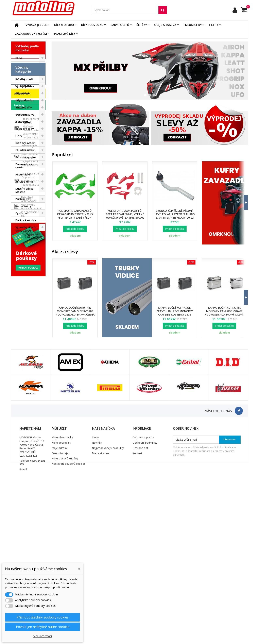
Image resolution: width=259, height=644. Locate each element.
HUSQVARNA (24, 86)
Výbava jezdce (36, 25)
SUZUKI (20, 107)
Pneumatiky (193, 25)
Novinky (19, 322)
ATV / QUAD (23, 122)
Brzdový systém (25, 210)
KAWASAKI (22, 93)
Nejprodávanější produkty (108, 601)
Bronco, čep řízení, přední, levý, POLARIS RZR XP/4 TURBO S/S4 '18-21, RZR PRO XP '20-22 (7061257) (175, 216)
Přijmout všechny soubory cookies (43, 617)
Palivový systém (25, 224)
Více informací (43, 636)
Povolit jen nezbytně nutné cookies (43, 627)
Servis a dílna (24, 248)
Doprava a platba (143, 591)
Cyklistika (21, 280)
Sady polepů (120, 25)
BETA (19, 58)
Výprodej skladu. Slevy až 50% (26, 296)
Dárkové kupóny (26, 287)
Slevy (95, 591)
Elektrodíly (22, 188)
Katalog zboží (24, 146)
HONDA (20, 79)
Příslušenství (23, 266)
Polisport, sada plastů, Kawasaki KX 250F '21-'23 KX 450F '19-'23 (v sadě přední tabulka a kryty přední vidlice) (75, 218)
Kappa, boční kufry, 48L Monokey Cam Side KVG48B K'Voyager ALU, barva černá (75, 311)
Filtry (214, 25)
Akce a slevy (22, 310)
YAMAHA (21, 115)
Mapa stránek (101, 607)
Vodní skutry (23, 273)
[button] (243, 203)
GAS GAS (21, 72)
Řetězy (142, 25)
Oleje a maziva (165, 25)
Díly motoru (64, 25)
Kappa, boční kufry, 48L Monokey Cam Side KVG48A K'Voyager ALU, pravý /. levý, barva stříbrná (224, 313)
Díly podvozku (92, 25)
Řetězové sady (25, 196)
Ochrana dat (140, 601)
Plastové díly (65, 34)
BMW (19, 65)
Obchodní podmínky (145, 596)
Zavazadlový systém (31, 34)
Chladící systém (25, 217)
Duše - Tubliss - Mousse (25, 257)
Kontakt (137, 607)
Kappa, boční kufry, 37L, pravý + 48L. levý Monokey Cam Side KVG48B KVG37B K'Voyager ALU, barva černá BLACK (175, 315)
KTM (18, 100)
